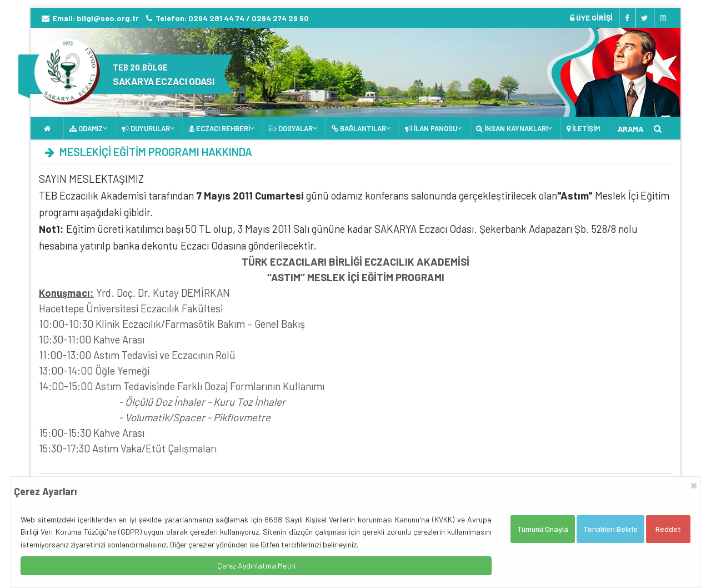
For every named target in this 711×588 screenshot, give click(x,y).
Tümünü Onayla (543, 529)
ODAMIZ (86, 128)
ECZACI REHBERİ (219, 128)
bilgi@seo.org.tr (108, 18)
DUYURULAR (146, 128)
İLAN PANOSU (431, 128)
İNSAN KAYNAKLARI (512, 128)
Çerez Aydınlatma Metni (256, 565)
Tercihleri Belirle (610, 529)
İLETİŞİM (583, 128)
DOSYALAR (291, 128)
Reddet (668, 529)
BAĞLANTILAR (359, 128)
